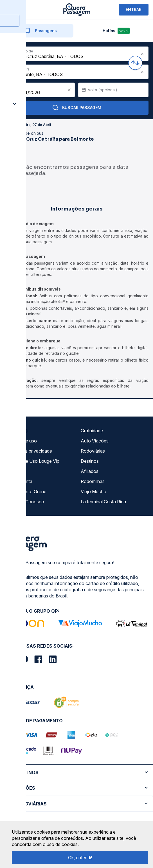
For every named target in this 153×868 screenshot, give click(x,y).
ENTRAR (134, 9)
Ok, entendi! (80, 858)
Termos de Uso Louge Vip (33, 461)
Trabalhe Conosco (25, 502)
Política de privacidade (29, 451)
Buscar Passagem (77, 108)
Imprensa (16, 471)
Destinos (90, 461)
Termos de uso (22, 441)
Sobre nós (17, 431)
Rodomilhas (93, 481)
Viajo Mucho (94, 491)
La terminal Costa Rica (103, 502)
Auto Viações (95, 441)
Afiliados (90, 471)
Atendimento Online (26, 491)
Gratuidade (92, 431)
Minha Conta (19, 481)
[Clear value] (69, 90)
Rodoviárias (93, 451)
